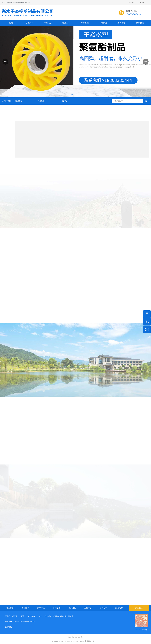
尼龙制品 (41, 101)
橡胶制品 (64, 101)
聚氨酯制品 (18, 101)
